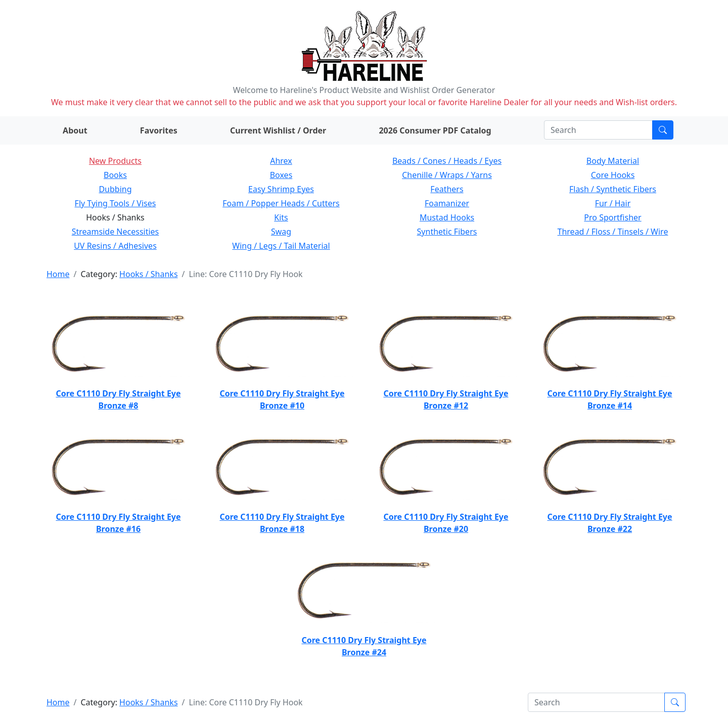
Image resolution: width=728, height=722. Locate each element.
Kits (281, 217)
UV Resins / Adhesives (115, 246)
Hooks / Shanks (148, 274)
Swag (281, 232)
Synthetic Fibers (447, 232)
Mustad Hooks (447, 217)
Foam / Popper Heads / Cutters (281, 203)
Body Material (613, 161)
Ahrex (281, 161)
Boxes (281, 175)
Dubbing (115, 189)
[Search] (598, 130)
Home (58, 274)
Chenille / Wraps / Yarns (447, 175)
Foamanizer (447, 203)
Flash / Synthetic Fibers (613, 189)
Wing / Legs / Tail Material (281, 246)
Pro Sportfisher (612, 217)
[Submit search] (663, 130)
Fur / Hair (613, 203)
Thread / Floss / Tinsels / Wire (613, 232)
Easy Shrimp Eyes (281, 189)
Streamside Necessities (116, 232)
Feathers (447, 189)
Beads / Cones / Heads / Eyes (447, 161)
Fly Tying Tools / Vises (116, 203)
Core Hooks (613, 175)
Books (115, 175)
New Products (115, 161)
